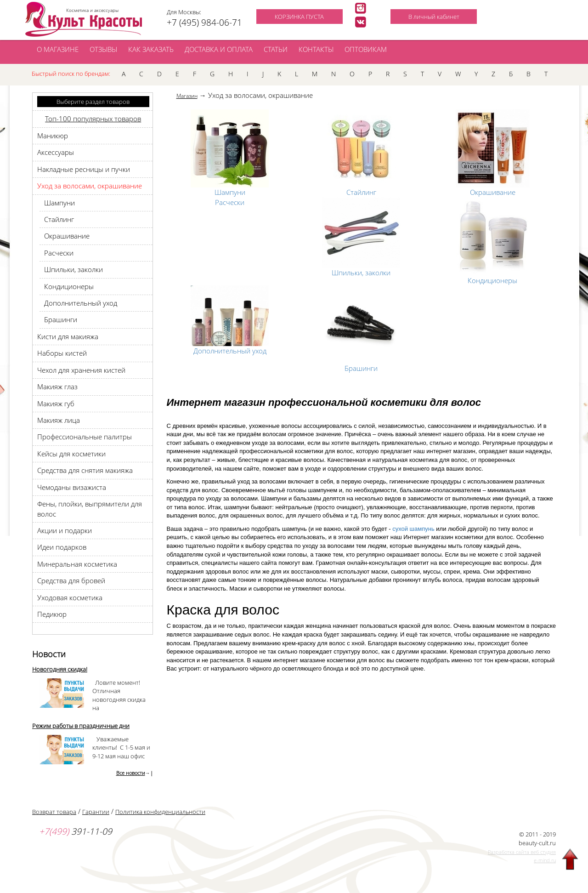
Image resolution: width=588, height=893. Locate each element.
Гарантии (96, 812)
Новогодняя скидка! (60, 669)
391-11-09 (76, 831)
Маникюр (53, 136)
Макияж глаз (57, 387)
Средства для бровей (71, 580)
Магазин (187, 96)
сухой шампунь (413, 529)
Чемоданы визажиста (72, 487)
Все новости (131, 773)
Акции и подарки (65, 530)
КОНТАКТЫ (316, 49)
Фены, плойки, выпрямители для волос (90, 509)
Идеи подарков (62, 547)
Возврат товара (54, 812)
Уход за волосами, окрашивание (90, 186)
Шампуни (59, 203)
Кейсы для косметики (71, 454)
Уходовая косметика (70, 597)
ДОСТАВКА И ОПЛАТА (219, 49)
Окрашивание (67, 236)
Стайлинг (59, 219)
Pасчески (59, 253)
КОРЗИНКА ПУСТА (299, 17)
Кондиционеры (69, 286)
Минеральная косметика (77, 564)
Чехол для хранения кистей (81, 370)
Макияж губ (56, 404)
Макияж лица (59, 420)
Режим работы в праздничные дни (81, 726)
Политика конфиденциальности (160, 812)
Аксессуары (56, 152)
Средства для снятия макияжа (85, 470)
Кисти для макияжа (68, 336)
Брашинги (61, 319)
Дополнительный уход (81, 303)
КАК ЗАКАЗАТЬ (151, 49)
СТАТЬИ (276, 49)
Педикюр (52, 614)
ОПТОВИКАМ (366, 49)
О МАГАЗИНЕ (58, 49)
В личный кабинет (434, 17)
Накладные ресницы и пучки (84, 169)
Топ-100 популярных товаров (93, 119)
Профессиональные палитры (85, 437)
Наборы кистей (62, 353)
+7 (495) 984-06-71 (204, 23)
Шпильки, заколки (73, 269)
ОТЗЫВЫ (103, 49)
